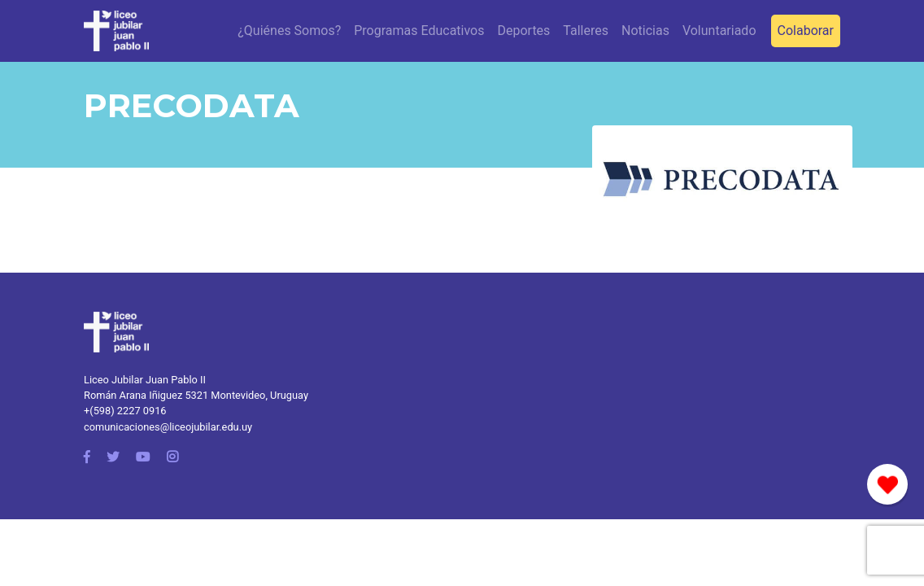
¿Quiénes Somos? (289, 31)
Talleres (586, 31)
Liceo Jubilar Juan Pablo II (145, 380)
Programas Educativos (419, 31)
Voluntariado (719, 31)
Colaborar (806, 31)
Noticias (645, 31)
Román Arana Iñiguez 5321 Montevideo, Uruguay (196, 395)
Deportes (523, 31)
